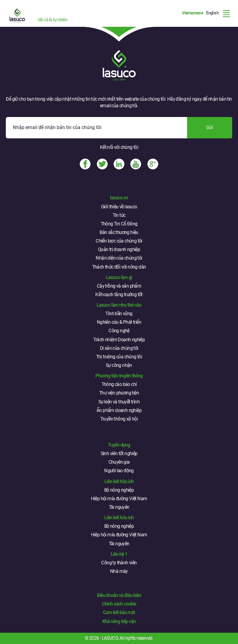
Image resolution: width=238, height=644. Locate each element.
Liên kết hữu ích (119, 482)
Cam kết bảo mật (119, 613)
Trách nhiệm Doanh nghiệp (119, 340)
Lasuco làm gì (119, 277)
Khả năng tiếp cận (119, 621)
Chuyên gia (119, 462)
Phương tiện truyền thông (119, 376)
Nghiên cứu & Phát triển (119, 322)
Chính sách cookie (119, 604)
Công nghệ (119, 331)
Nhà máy (119, 571)
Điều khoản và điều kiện (119, 595)
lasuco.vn (119, 198)
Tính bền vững (119, 314)
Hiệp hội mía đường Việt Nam (119, 499)
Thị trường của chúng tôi (119, 357)
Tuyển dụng (119, 445)
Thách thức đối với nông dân (119, 267)
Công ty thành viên (119, 563)
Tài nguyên (119, 507)
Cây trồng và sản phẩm (119, 286)
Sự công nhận (119, 365)
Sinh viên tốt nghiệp (119, 454)
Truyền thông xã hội (119, 419)
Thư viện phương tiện (119, 393)
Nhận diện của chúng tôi (119, 258)
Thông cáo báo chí (119, 384)
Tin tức (119, 215)
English (212, 13)
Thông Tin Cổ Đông (119, 224)
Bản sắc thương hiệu (119, 232)
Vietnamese (192, 13)
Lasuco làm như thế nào (119, 305)
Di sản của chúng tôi (119, 348)
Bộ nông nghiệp (119, 490)
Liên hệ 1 (119, 554)
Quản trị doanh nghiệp (119, 250)
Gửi (210, 127)
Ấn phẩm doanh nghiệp (119, 410)
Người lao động (119, 471)
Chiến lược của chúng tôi (119, 241)
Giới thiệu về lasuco (119, 207)
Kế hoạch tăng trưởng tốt (119, 295)
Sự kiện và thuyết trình (119, 402)
